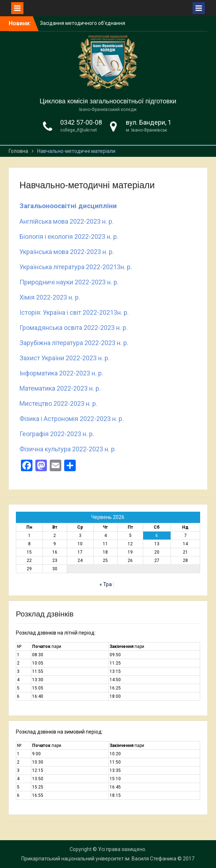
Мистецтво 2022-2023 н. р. (58, 403)
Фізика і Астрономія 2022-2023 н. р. (72, 419)
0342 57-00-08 (81, 122)
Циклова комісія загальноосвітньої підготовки (108, 101)
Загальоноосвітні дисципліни (68, 206)
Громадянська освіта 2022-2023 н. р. (74, 328)
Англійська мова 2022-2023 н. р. (67, 221)
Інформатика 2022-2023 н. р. (61, 373)
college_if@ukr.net (79, 130)
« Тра (106, 584)
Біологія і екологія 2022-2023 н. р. (69, 237)
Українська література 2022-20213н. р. (76, 267)
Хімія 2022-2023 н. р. (50, 297)
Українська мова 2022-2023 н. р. (67, 252)
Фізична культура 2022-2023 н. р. (68, 449)
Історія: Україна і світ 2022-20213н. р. (74, 312)
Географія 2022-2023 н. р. (57, 434)
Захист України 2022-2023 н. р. (65, 358)
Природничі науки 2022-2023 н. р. (69, 282)
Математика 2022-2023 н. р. (60, 388)
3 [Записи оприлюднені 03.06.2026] (80, 536)
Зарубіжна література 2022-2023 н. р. (74, 343)
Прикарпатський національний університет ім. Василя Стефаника (99, 859)
